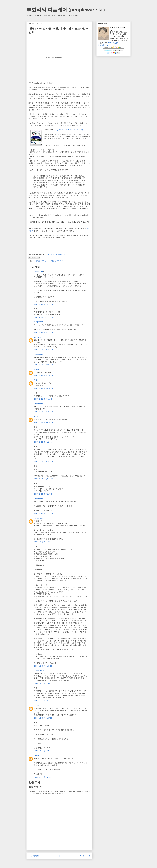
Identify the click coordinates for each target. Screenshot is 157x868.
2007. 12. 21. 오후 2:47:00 (43, 365)
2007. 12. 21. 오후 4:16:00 (43, 412)
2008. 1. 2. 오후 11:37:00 (43, 718)
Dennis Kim (38, 272)
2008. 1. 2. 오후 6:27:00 (42, 701)
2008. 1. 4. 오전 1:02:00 (42, 751)
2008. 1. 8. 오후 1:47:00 (42, 777)
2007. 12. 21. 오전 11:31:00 (44, 317)
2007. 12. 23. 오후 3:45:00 (43, 462)
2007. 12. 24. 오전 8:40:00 (43, 479)
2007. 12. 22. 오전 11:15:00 (44, 442)
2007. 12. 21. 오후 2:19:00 (43, 332)
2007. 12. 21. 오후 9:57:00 (43, 422)
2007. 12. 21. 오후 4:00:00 (43, 388)
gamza (36, 755)
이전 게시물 (85, 856)
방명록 (116, 43)
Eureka (37, 416)
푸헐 (36, 380)
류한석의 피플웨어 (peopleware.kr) (66, 10)
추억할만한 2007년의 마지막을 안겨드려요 (48, 261)
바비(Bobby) (39, 322)
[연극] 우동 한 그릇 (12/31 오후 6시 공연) (68, 130)
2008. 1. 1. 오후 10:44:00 (43, 666)
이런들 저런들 (39, 671)
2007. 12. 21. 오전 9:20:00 (43, 304)
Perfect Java (39, 518)
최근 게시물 (34, 856)
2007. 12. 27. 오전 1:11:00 (43, 513)
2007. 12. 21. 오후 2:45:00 (43, 350)
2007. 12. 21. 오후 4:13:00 (43, 399)
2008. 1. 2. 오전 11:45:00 (43, 683)
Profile (110, 43)
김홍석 (36, 369)
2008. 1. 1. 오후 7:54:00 (42, 542)
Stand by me (103, 45)
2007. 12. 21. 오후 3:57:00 (43, 375)
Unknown (38, 337)
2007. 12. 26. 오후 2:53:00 (43, 494)
